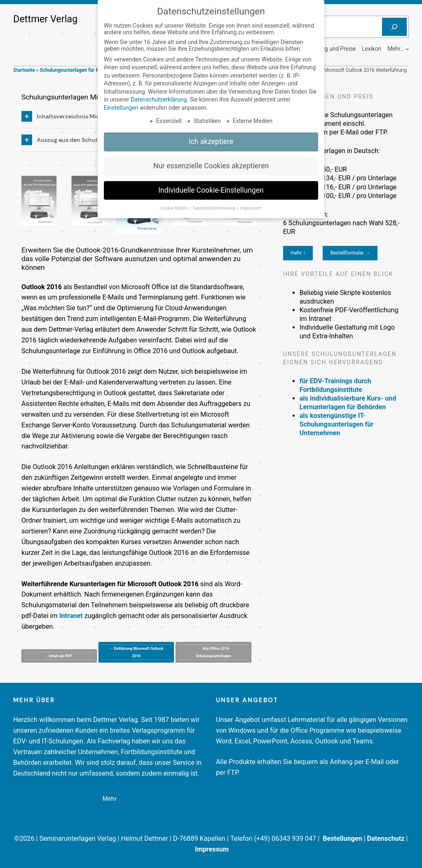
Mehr (110, 799)
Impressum (212, 849)
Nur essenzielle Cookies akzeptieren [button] (211, 162)
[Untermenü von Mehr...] (407, 49)
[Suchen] (394, 27)
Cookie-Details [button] (175, 204)
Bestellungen (342, 839)
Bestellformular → (350, 253)
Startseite (24, 70)
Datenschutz (386, 839)
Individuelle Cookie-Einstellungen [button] (211, 186)
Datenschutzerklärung (159, 96)
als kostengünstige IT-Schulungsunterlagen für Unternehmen (337, 424)
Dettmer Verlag (45, 19)
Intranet (71, 616)
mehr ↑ (298, 253)
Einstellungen (121, 104)
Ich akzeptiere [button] (211, 138)
